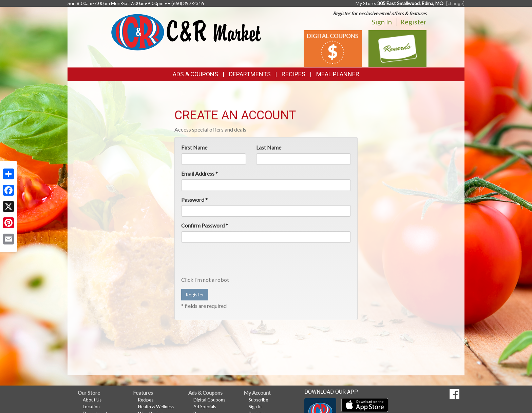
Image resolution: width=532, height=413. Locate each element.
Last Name (269, 147)
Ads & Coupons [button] (195, 74)
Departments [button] (250, 74)
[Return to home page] (186, 32)
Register (413, 22)
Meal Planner (338, 74)
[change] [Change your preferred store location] (455, 3)
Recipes (293, 74)
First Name (194, 147)
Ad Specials (205, 407)
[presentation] (233, 261)
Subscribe (258, 400)
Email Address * (199, 173)
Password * (194, 200)
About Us (92, 400)
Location (91, 407)
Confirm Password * (205, 225)
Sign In (382, 22)
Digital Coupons (209, 400)
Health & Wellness (156, 407)
